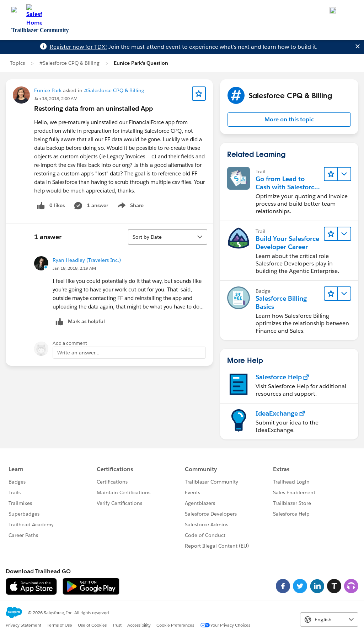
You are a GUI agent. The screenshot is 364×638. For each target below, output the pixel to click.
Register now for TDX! (78, 47)
